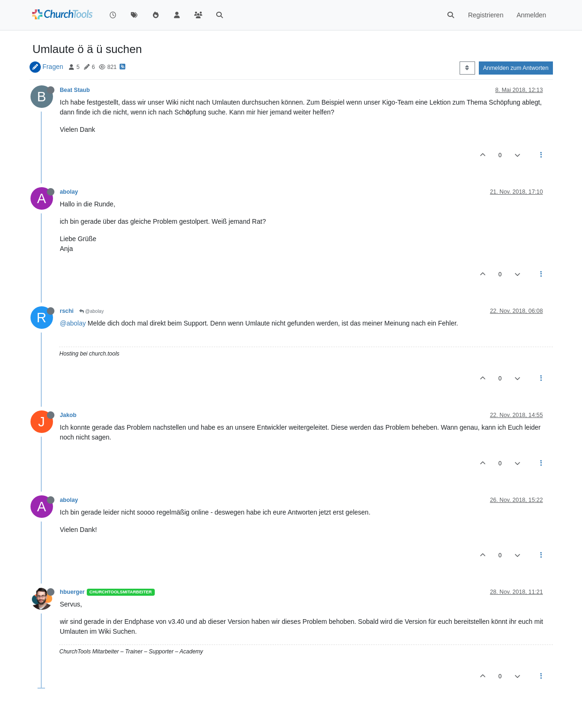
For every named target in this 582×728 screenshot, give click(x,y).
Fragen (53, 67)
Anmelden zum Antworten (516, 68)
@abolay (91, 311)
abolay (69, 192)
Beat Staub (75, 90)
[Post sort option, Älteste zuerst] (467, 68)
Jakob (68, 415)
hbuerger (72, 592)
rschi (67, 311)
